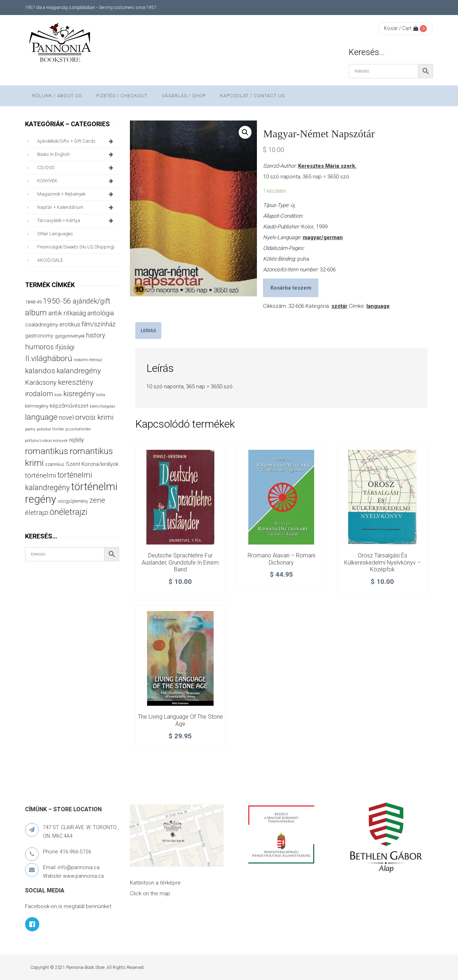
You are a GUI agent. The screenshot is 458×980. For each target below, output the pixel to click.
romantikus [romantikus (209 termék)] (47, 451)
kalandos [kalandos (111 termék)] (40, 371)
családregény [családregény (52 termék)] (42, 325)
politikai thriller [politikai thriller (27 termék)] (50, 429)
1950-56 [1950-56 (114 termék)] (57, 301)
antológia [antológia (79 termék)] (101, 313)
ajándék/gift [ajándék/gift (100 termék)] (91, 301)
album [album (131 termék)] (36, 313)
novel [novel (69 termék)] (66, 418)
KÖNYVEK (76, 181)
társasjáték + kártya (76, 221)
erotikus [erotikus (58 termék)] (70, 324)
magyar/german (323, 237)
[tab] (148, 331)
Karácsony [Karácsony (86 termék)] (41, 382)
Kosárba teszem (291, 288)
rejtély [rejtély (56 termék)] (77, 440)
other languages (55, 234)
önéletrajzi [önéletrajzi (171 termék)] (69, 512)
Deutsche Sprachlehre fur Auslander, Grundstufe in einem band (180, 563)
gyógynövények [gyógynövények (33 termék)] (70, 336)
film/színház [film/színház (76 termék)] (99, 324)
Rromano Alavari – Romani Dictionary (281, 559)
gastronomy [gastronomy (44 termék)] (39, 336)
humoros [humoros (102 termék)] (39, 347)
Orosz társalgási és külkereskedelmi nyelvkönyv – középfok (383, 563)
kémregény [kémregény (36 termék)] (37, 406)
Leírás (148, 331)
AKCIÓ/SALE (50, 260)
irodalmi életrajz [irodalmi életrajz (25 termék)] (88, 360)
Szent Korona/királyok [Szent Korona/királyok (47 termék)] (92, 464)
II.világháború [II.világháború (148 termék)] (49, 358)
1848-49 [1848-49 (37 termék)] (33, 302)
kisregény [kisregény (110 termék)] (79, 394)
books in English (76, 154)
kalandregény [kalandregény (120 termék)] (79, 371)
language (378, 306)
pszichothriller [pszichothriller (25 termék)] (78, 429)
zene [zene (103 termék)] (97, 500)
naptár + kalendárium (76, 207)
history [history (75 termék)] (96, 335)
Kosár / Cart (401, 28)
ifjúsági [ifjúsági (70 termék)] (65, 347)
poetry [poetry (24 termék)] (30, 429)
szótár (339, 306)
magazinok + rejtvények (76, 194)
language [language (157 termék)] (41, 417)
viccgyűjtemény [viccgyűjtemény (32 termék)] (73, 501)
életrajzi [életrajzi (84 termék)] (37, 513)
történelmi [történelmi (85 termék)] (40, 476)
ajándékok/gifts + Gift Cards (76, 141)
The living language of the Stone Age (180, 720)
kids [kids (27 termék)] (58, 395)
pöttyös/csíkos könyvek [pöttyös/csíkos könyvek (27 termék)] (46, 440)
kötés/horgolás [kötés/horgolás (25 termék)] (103, 406)
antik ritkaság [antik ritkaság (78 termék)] (67, 313)
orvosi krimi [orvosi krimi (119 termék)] (94, 417)
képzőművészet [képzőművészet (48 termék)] (69, 406)
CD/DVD (76, 168)
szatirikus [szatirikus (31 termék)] (55, 464)
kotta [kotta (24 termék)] (101, 395)
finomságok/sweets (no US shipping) (76, 247)
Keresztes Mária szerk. (327, 166)
